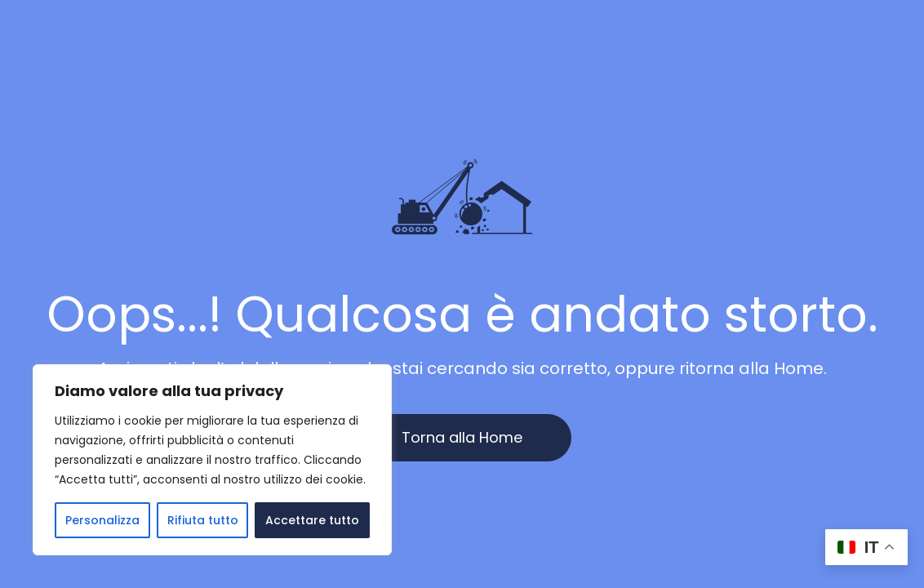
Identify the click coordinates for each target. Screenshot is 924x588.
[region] (212, 460)
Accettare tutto (312, 520)
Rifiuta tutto (203, 520)
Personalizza (102, 520)
